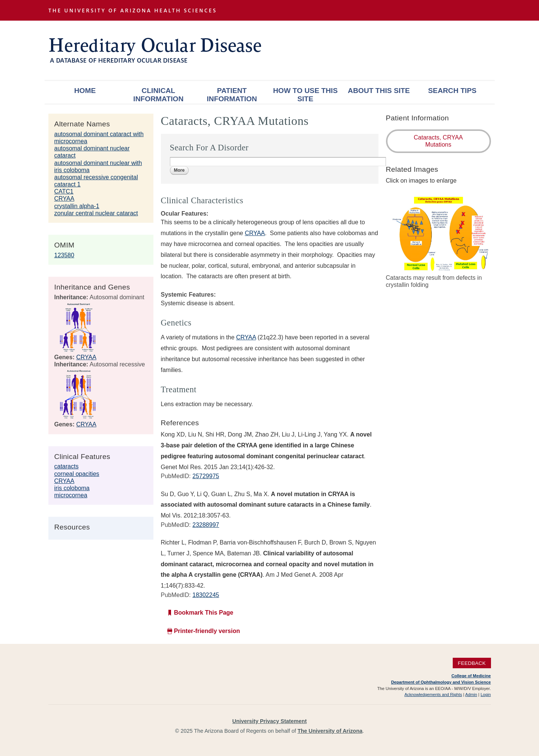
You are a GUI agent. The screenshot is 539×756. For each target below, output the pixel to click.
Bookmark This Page (204, 613)
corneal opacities (77, 474)
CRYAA (65, 199)
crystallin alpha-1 (77, 206)
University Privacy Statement (269, 721)
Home (85, 91)
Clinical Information (158, 95)
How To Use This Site (305, 95)
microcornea (71, 495)
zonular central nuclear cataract (96, 213)
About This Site (379, 91)
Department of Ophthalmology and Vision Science (441, 682)
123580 (64, 255)
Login (486, 694)
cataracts (67, 466)
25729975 (206, 476)
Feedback (472, 663)
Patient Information (232, 95)
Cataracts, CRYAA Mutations (438, 141)
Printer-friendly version (207, 631)
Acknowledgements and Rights (433, 694)
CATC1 (64, 191)
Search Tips (452, 91)
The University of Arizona (330, 731)
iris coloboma (72, 488)
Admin (471, 694)
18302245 (206, 595)
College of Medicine (471, 676)
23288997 (206, 525)
